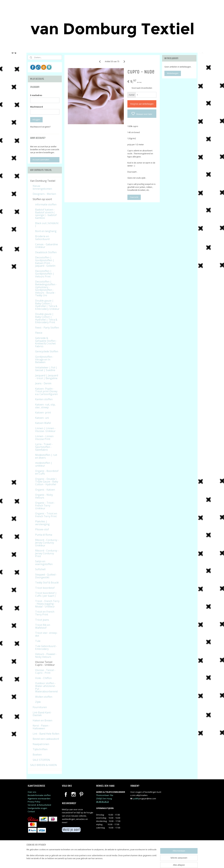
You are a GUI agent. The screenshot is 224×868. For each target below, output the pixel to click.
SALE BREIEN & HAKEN (43, 765)
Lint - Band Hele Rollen (46, 734)
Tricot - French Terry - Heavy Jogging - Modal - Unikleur (47, 604)
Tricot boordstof (45, 588)
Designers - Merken (44, 194)
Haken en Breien (42, 720)
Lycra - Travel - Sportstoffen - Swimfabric (44, 447)
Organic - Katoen (45, 490)
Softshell (40, 569)
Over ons (32, 792)
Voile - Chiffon (43, 678)
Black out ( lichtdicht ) (47, 225)
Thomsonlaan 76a (105, 795)
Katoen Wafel (43, 423)
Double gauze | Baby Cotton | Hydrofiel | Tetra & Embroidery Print (46, 318)
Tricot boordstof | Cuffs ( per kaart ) (46, 594)
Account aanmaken (41, 160)
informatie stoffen (46, 204)
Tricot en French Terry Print (45, 613)
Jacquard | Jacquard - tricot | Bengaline (47, 377)
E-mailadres (36, 95)
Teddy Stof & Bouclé (47, 583)
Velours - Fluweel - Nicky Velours (46, 655)
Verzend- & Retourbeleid (39, 805)
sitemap (125, 862)
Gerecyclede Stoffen (47, 351)
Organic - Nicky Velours (44, 496)
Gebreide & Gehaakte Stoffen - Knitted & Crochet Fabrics (46, 342)
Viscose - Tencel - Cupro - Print (45, 671)
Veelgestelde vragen (37, 808)
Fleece (39, 333)
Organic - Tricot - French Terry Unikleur (45, 505)
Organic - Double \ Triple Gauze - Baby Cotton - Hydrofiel (47, 482)
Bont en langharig (46, 231)
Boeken (37, 755)
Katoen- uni (42, 418)
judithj (136, 798)
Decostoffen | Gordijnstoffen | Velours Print (45, 274)
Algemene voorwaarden (39, 798)
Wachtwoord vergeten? (40, 127)
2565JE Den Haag (104, 798)
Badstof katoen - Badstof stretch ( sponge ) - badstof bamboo (46, 214)
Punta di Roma (44, 535)
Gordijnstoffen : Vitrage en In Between (44, 359)
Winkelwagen (173, 73)
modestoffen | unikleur (44, 464)
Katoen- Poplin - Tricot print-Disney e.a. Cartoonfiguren (46, 391)
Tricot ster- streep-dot (46, 634)
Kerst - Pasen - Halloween (41, 727)
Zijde (38, 702)
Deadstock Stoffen (46, 252)
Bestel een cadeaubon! (46, 739)
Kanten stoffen (44, 399)
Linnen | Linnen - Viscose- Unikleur (45, 430)
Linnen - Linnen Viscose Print (44, 438)
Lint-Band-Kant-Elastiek (42, 714)
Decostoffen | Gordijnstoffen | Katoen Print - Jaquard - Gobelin (45, 262)
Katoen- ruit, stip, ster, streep (45, 406)
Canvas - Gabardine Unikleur (47, 246)
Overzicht (134, 197)
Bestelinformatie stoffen (39, 795)
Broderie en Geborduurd (42, 238)
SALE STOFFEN (41, 760)
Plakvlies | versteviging (42, 523)
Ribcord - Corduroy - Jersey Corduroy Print (47, 553)
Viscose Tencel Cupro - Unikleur (45, 663)
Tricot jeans (42, 620)
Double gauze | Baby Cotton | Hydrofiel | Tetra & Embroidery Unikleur (47, 305)
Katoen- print (43, 412)
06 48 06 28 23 (103, 802)
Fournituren (40, 707)
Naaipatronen (41, 744)
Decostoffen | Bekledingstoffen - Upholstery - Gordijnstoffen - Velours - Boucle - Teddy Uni (46, 288)
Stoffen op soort (42, 199)
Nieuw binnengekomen (42, 187)
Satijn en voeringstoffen (44, 563)
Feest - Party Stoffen (47, 328)
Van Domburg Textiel (43, 181)
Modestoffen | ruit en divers (46, 456)
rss (132, 862)
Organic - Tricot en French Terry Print (46, 515)
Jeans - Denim (43, 383)
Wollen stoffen (44, 697)
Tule (38, 641)
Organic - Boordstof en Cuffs (47, 472)
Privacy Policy (34, 802)
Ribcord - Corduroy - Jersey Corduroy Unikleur (47, 543)
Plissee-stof (42, 529)
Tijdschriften (40, 749)
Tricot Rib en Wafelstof (43, 626)
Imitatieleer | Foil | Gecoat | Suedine (46, 369)
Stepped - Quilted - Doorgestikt (46, 576)
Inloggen (36, 120)
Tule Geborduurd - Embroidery (46, 647)
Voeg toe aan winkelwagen (142, 104)
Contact (31, 811)
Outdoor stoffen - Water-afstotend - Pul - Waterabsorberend (46, 687)
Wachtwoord (36, 107)
